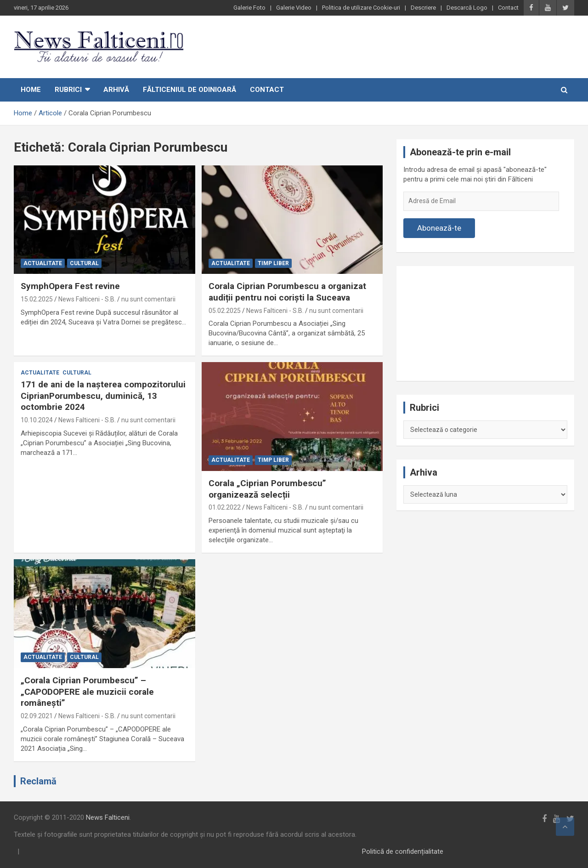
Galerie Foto (249, 8)
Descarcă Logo (467, 8)
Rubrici (68, 90)
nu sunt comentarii (148, 299)
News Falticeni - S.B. (87, 299)
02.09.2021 (37, 716)
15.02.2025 (37, 299)
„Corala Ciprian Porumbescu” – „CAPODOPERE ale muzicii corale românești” (87, 692)
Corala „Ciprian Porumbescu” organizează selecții (267, 489)
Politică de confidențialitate (403, 851)
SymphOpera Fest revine (70, 286)
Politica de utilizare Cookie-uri (361, 8)
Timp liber (273, 263)
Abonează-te (439, 228)
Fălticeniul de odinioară (189, 90)
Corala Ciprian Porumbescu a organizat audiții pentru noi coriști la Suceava (287, 292)
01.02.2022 (225, 507)
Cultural (84, 263)
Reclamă (38, 781)
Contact (508, 8)
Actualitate (43, 263)
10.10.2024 (37, 420)
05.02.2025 (225, 311)
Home (31, 90)
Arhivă (116, 90)
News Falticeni (108, 817)
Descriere (423, 8)
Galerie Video (294, 8)
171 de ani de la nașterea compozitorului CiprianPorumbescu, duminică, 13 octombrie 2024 (103, 396)
